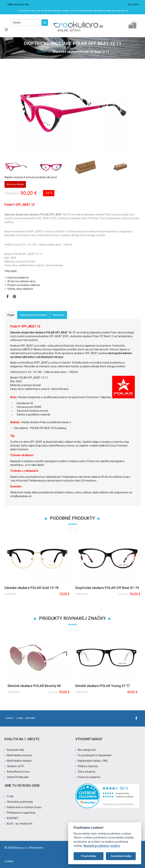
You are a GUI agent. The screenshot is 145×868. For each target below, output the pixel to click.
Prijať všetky (88, 856)
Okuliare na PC (15, 766)
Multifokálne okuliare (19, 761)
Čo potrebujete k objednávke (95, 755)
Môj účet (134, 5)
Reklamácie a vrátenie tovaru (24, 807)
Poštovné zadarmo (89, 777)
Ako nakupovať (87, 750)
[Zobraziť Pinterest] (14, 297)
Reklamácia (37, 481)
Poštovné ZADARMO (82, 11)
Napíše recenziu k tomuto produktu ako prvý (31, 177)
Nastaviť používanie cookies (102, 846)
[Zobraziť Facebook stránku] (7, 297)
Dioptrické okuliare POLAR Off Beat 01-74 (107, 588)
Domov (41, 52)
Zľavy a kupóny (87, 772)
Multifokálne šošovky (19, 755)
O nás (20, 718)
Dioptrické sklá (15, 750)
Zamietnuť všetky (121, 856)
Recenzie (59, 315)
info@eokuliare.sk (104, 11)
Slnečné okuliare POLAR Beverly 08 (34, 686)
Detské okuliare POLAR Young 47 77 (103, 686)
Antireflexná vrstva (18, 772)
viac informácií (19, 481)
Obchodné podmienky (20, 802)
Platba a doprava (88, 766)
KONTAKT (13, 818)
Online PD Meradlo (18, 777)
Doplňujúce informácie (34, 315)
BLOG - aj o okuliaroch (20, 824)
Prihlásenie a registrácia (21, 813)
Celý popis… (11, 271)
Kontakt (30, 718)
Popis (11, 315)
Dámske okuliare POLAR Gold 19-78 (32, 588)
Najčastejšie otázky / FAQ (93, 761)
